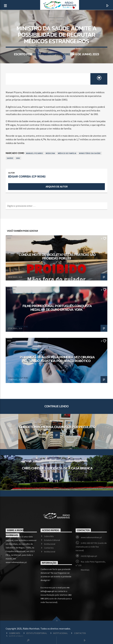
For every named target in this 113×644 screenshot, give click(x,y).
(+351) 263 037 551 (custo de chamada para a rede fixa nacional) (91, 547)
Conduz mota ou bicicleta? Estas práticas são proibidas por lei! (57, 256)
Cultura (11, 290)
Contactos (49, 548)
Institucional (50, 544)
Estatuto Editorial (52, 540)
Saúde (60, 20)
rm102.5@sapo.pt (89, 556)
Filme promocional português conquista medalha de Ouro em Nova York (57, 308)
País (52, 20)
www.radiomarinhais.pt (91, 537)
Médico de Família (67, 153)
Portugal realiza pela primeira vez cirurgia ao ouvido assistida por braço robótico (57, 359)
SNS (18, 158)
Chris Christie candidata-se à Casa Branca (57, 468)
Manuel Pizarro (35, 153)
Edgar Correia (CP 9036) (51, 54)
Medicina (50, 153)
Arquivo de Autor (56, 187)
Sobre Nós (49, 536)
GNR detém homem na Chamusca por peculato (57, 427)
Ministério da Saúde (90, 153)
